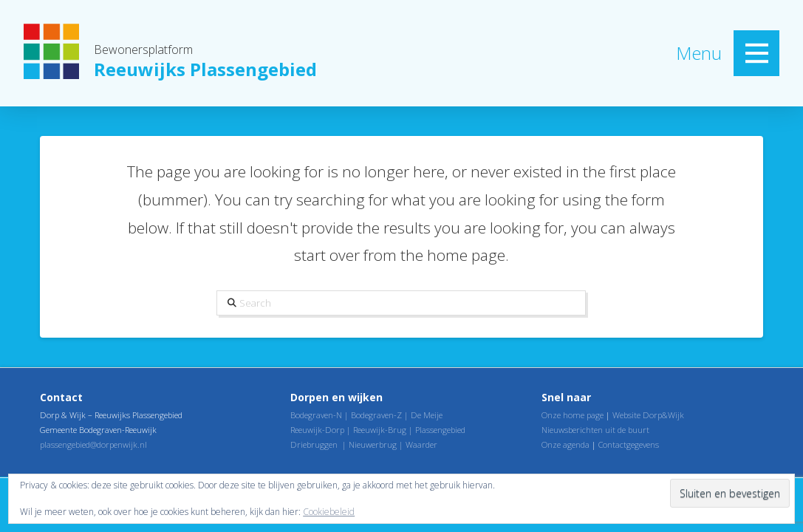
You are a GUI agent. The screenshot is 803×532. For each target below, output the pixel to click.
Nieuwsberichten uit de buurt (595, 430)
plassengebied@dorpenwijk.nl (93, 444)
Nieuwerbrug (373, 444)
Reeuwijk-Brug (380, 430)
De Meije (427, 415)
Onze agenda (565, 444)
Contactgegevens (629, 444)
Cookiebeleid (329, 512)
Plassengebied (440, 430)
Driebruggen (314, 444)
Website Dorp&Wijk (648, 415)
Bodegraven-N (316, 415)
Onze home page (573, 415)
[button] (756, 53)
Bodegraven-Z (376, 415)
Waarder (421, 444)
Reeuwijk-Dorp (317, 430)
